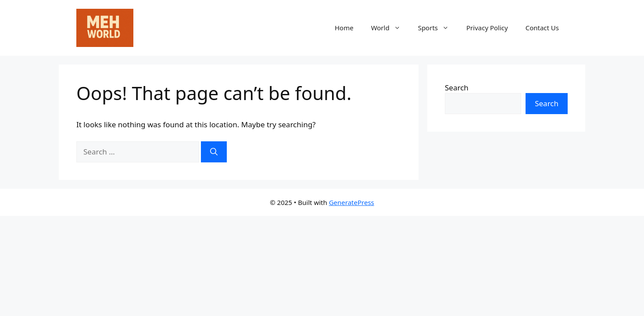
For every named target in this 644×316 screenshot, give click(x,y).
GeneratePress (352, 202)
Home (344, 28)
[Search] (214, 152)
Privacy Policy (487, 28)
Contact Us (542, 28)
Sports (438, 28)
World (390, 28)
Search (457, 88)
